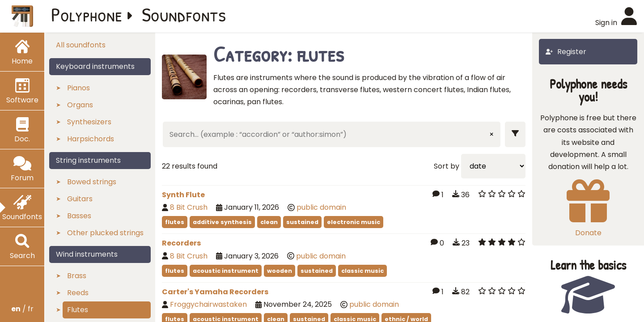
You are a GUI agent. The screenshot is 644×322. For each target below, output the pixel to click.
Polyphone (87, 14)
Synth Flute (183, 195)
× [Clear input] (491, 134)
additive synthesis (222, 222)
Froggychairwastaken (208, 304)
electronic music (354, 222)
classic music (362, 271)
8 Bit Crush (189, 207)
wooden (280, 271)
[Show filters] (515, 134)
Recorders (181, 243)
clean (269, 222)
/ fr (22, 309)
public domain (321, 207)
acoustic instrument (226, 271)
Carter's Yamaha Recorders (215, 292)
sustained (302, 222)
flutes (175, 222)
